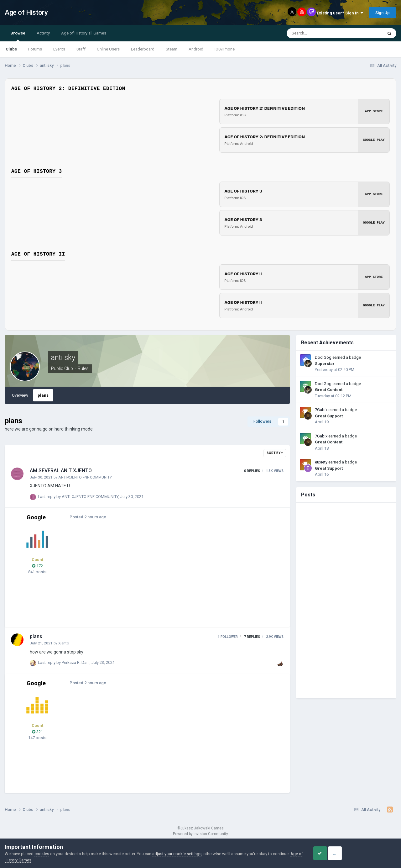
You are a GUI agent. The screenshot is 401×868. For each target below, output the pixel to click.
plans (43, 395)
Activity (43, 33)
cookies (42, 854)
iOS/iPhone (225, 49)
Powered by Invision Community (200, 834)
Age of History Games (25, 860)
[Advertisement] (188, 577)
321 (37, 732)
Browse (18, 36)
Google (36, 517)
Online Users (108, 49)
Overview (20, 395)
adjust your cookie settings (177, 854)
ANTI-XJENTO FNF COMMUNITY (85, 477)
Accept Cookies (328, 853)
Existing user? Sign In (340, 13)
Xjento (64, 643)
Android (196, 49)
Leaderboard (143, 49)
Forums (35, 49)
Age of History (26, 12)
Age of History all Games (84, 33)
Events (59, 49)
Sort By (275, 453)
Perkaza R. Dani (76, 662)
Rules (83, 368)
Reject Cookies (375, 853)
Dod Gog (323, 357)
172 (37, 566)
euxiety (321, 462)
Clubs (11, 49)
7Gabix (321, 410)
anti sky (63, 357)
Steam (172, 49)
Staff (81, 49)
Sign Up (383, 13)
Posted (86, 517)
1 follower (228, 637)
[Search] (319, 33)
